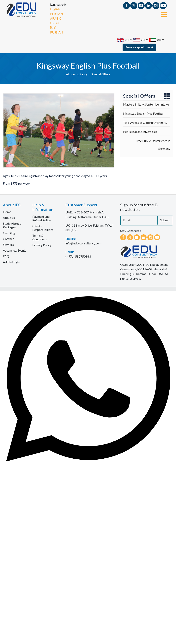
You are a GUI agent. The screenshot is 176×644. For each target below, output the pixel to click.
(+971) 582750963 (78, 257)
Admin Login (11, 263)
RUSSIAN (57, 33)
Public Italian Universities (140, 132)
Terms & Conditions (40, 238)
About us (9, 218)
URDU (55, 24)
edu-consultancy (77, 75)
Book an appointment (139, 48)
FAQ (6, 257)
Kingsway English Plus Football (144, 114)
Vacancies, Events (15, 251)
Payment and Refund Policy (42, 219)
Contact (8, 239)
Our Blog (9, 234)
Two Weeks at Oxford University (145, 123)
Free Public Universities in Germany (153, 145)
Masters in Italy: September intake (146, 105)
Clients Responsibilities (43, 229)
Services (8, 245)
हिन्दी (53, 28)
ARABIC (56, 19)
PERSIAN (57, 14)
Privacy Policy (42, 246)
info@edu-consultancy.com (83, 244)
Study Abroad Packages (12, 226)
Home (7, 213)
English (55, 10)
